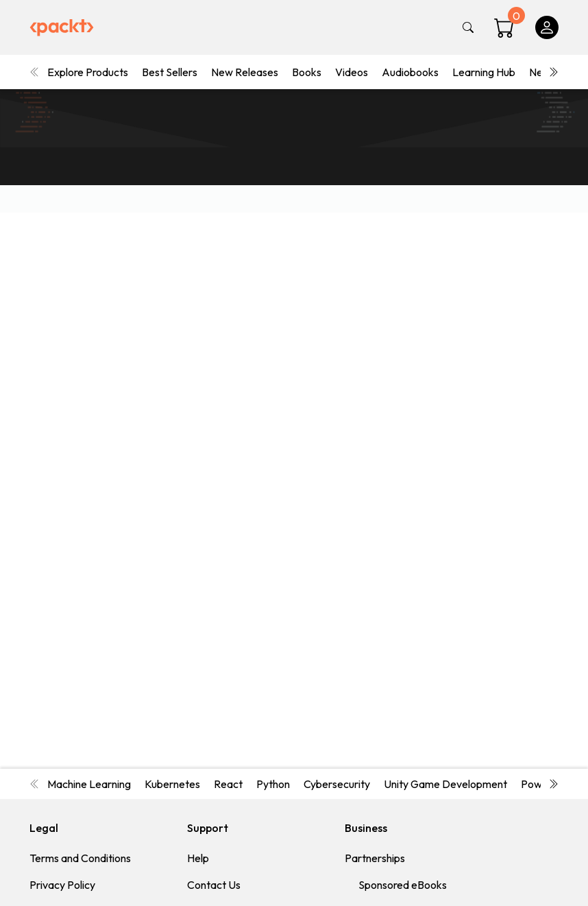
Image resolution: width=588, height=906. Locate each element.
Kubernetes (172, 784)
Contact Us (214, 885)
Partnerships (375, 858)
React (228, 784)
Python (273, 784)
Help (198, 858)
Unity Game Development (445, 784)
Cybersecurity (337, 784)
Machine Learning (89, 784)
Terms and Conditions (80, 858)
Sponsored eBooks (403, 885)
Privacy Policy (62, 885)
